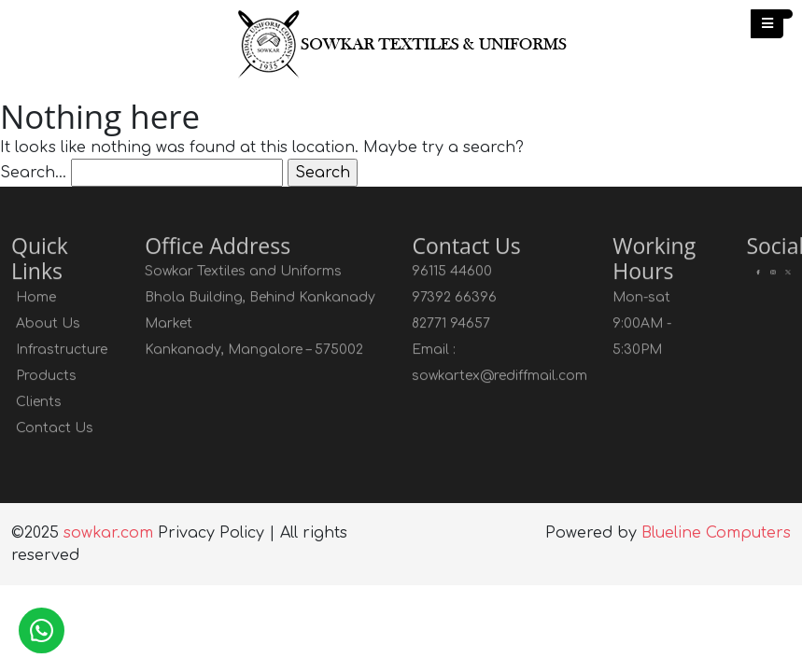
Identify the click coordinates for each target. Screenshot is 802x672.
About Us (48, 324)
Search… (33, 173)
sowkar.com (108, 533)
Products (46, 377)
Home (36, 298)
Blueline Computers (716, 533)
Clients (39, 403)
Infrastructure (62, 350)
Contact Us (55, 429)
